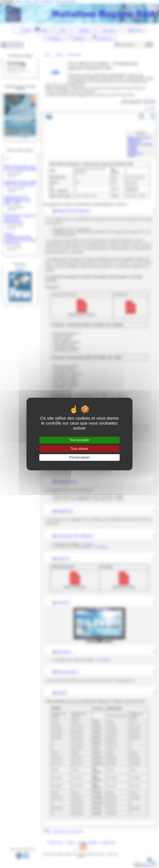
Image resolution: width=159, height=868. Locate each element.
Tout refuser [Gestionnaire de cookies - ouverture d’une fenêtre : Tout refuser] (79, 449)
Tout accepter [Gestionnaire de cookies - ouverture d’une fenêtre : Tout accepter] (79, 440)
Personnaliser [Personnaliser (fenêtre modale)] (79, 457)
